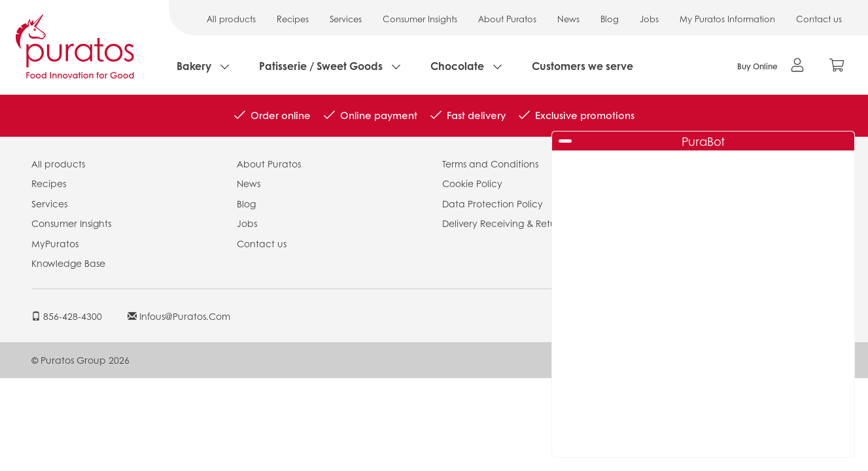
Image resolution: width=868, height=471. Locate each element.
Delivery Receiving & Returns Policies (523, 223)
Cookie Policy (472, 183)
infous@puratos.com (179, 316)
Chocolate (457, 66)
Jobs (649, 19)
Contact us (819, 19)
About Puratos (507, 19)
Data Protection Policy (493, 203)
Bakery (194, 66)
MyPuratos (55, 243)
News (568, 19)
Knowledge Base (68, 263)
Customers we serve (582, 66)
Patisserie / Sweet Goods (321, 66)
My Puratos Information (727, 19)
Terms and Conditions (490, 164)
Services (346, 19)
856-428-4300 (67, 316)
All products (231, 19)
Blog (610, 19)
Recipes (293, 19)
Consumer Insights (420, 19)
